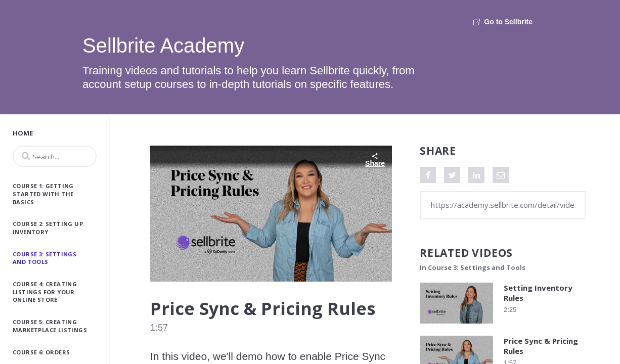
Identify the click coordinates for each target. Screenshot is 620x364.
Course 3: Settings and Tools (45, 258)
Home (23, 133)
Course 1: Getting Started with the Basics (43, 194)
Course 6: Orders (41, 352)
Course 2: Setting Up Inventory (48, 228)
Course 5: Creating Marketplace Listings (50, 326)
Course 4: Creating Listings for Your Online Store (45, 292)
